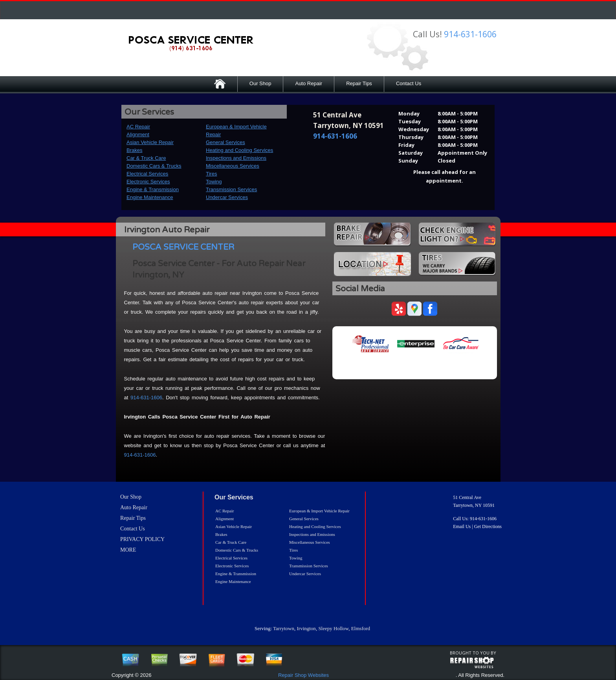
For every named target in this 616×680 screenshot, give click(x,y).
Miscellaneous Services (233, 166)
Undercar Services (227, 197)
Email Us (462, 526)
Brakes (134, 150)
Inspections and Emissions (236, 158)
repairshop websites (472, 663)
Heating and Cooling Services (239, 150)
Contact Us (409, 83)
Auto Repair (309, 83)
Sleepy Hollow (333, 628)
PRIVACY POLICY (142, 539)
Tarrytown (284, 628)
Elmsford (361, 628)
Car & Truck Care (146, 158)
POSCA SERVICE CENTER (183, 247)
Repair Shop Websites (303, 675)
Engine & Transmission (153, 189)
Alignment (138, 134)
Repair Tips (359, 83)
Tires (211, 174)
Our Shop (260, 83)
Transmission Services (231, 189)
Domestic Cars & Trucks (154, 166)
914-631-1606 (470, 34)
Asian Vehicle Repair (150, 142)
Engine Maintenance (150, 197)
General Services (225, 142)
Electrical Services (147, 174)
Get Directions (488, 526)
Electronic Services (148, 182)
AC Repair (138, 127)
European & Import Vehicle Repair (319, 511)
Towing (214, 182)
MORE (128, 550)
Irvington (306, 628)
